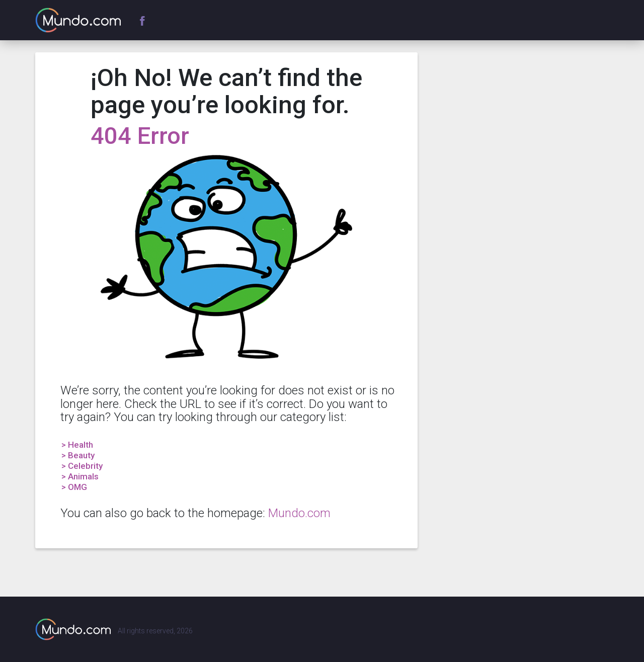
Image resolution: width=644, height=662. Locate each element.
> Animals (80, 476)
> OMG (74, 487)
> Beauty (78, 455)
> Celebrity (82, 466)
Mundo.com (299, 513)
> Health (77, 445)
